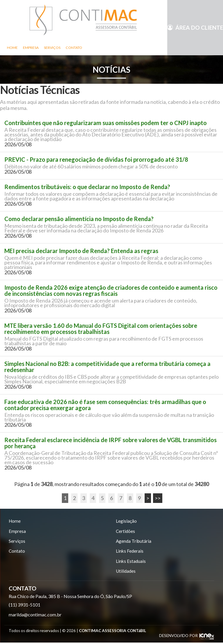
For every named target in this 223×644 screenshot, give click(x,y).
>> (158, 498)
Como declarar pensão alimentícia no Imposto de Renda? (79, 219)
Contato (74, 48)
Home (12, 48)
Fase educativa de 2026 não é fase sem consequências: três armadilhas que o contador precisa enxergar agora (105, 405)
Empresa (31, 48)
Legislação (126, 521)
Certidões (126, 532)
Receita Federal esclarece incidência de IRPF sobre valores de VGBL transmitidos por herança (110, 443)
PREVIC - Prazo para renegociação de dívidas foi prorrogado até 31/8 (96, 160)
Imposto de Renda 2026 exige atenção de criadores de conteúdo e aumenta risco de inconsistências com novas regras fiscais (111, 291)
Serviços (52, 48)
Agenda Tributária (134, 542)
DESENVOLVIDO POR (178, 637)
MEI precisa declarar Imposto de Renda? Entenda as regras (81, 251)
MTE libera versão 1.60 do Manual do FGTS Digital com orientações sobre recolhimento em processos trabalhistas (101, 329)
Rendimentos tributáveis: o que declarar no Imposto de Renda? (87, 187)
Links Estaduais (131, 562)
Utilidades (126, 573)
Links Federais (130, 552)
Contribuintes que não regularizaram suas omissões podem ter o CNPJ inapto (106, 123)
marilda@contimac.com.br (35, 616)
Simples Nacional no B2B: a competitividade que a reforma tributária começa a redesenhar (107, 367)
